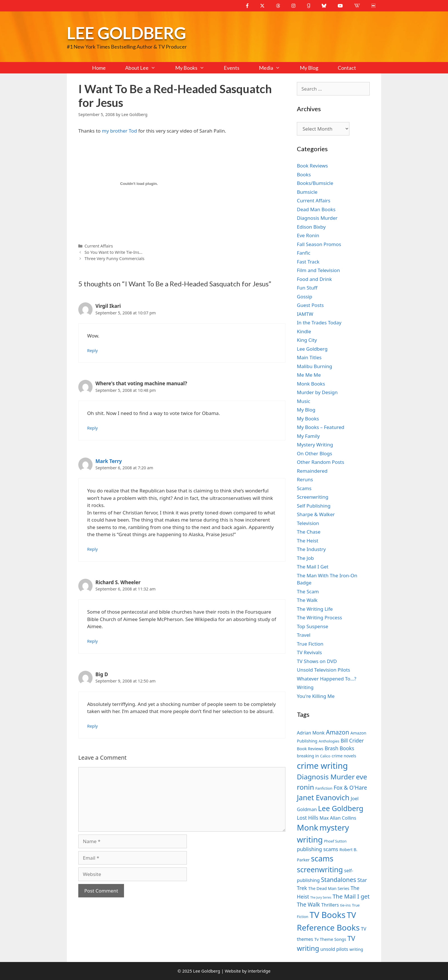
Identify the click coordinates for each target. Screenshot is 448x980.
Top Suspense (313, 626)
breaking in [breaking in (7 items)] (308, 756)
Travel (304, 635)
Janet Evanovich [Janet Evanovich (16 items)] (323, 797)
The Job (305, 558)
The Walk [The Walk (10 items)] (308, 905)
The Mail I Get (313, 567)
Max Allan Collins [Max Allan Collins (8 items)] (338, 818)
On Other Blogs (314, 453)
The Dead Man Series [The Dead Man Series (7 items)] (329, 888)
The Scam (308, 591)
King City (307, 340)
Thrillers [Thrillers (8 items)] (330, 905)
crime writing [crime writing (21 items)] (322, 766)
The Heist (308, 541)
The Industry (311, 549)
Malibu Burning (315, 366)
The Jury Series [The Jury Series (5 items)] (321, 897)
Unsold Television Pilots (324, 670)
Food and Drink (314, 279)
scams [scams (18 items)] (322, 858)
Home (99, 68)
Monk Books (311, 384)
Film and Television (318, 270)
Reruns (305, 479)
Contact (347, 68)
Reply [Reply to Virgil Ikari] (92, 351)
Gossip (305, 297)
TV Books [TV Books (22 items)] (327, 915)
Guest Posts (310, 305)
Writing (305, 687)
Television (308, 523)
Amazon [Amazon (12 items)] (338, 732)
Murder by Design (317, 392)
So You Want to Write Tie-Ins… (114, 252)
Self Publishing (314, 506)
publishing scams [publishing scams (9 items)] (317, 849)
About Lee (145, 68)
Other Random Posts (321, 462)
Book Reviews (312, 166)
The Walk (307, 600)
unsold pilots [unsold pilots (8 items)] (334, 949)
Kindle (304, 331)
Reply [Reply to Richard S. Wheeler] (92, 641)
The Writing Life (315, 609)
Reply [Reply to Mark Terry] (92, 549)
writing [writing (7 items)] (356, 949)
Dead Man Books (316, 209)
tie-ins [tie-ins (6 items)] (345, 905)
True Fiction (310, 644)
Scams (304, 488)
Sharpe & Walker (316, 514)
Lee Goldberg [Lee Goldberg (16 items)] (341, 808)
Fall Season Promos (319, 244)
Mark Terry (109, 461)
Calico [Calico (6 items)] (325, 756)
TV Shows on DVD (317, 661)
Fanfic (304, 253)
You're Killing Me (316, 696)
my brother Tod (119, 131)
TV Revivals (309, 652)
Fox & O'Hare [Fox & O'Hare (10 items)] (350, 788)
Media (274, 68)
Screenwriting (313, 497)
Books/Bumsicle (315, 183)
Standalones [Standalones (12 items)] (338, 880)
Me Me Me (309, 375)
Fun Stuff (307, 288)
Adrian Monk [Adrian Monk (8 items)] (311, 733)
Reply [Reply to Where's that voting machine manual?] (92, 428)
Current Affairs (99, 246)
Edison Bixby (311, 227)
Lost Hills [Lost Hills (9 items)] (308, 818)
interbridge (259, 971)
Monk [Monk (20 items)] (308, 827)
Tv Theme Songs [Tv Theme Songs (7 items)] (330, 939)
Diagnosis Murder (317, 218)
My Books (195, 68)
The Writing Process (319, 617)
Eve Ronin (308, 235)
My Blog (309, 68)
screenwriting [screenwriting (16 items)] (320, 869)
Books (304, 174)
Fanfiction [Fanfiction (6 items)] (324, 788)
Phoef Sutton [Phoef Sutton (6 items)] (335, 841)
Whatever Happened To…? (327, 679)
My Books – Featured (321, 427)
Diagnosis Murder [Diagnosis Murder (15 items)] (326, 777)
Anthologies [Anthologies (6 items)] (329, 741)
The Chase (309, 532)
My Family (308, 436)
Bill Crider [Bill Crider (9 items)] (352, 741)
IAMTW (305, 314)
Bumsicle (307, 192)
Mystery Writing (315, 445)
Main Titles (309, 357)
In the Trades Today (319, 323)
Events (232, 68)
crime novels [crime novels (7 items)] (344, 756)
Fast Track (308, 262)
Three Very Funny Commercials (115, 259)
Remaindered (312, 471)
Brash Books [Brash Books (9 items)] (339, 748)
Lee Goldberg (126, 33)
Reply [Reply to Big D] (92, 726)
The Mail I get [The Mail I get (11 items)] (351, 896)
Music (304, 401)
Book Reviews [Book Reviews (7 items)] (310, 749)
